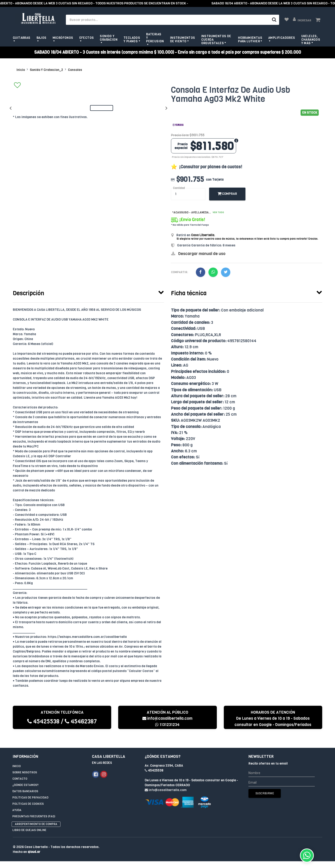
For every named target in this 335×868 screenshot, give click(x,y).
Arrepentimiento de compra (36, 815)
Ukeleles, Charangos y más (311, 40)
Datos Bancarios (25, 782)
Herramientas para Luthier (250, 40)
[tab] (88, 292)
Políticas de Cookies (28, 794)
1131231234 (167, 725)
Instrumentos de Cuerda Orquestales (216, 40)
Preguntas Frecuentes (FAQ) (34, 807)
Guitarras (22, 38)
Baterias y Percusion (155, 38)
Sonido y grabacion (109, 38)
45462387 (81, 721)
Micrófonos (63, 38)
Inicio (21, 70)
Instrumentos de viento (183, 40)
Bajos (42, 38)
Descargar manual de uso (202, 254)
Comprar (227, 194)
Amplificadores (282, 38)
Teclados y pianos (132, 40)
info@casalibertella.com (167, 718)
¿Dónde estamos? (25, 775)
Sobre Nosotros (25, 763)
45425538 (43, 721)
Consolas (75, 70)
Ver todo (218, 212)
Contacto (20, 769)
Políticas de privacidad (30, 788)
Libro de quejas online (29, 821)
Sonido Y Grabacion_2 (46, 70)
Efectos (87, 38)
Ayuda (17, 801)
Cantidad (179, 188)
